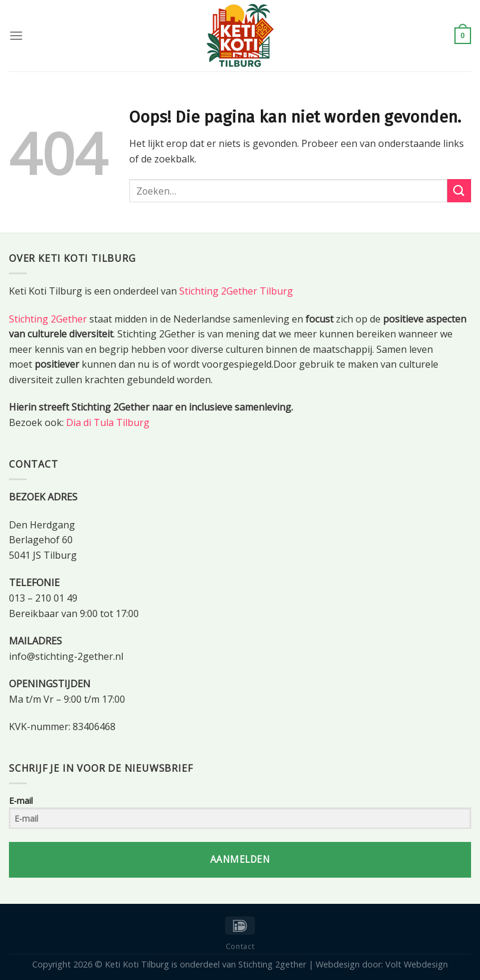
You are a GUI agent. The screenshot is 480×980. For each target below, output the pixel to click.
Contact (240, 946)
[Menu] (16, 35)
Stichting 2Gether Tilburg (236, 291)
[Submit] (459, 191)
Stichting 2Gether (48, 319)
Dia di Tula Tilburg (108, 422)
